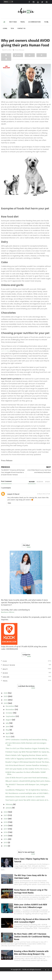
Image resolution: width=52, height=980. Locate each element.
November (10, 718)
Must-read (13, 23)
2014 (6, 848)
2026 (6, 702)
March (8, 745)
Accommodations (35, 23)
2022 (6, 821)
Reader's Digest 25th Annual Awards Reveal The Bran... (28, 771)
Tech (12, 29)
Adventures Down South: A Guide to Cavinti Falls (25, 805)
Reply (9, 512)
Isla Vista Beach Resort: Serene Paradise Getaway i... (27, 774)
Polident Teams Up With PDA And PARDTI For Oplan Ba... (28, 761)
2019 (6, 831)
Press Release (20, 59)
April (8, 742)
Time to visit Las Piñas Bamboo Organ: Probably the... (28, 757)
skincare (6, 686)
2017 (6, 838)
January (9, 816)
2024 (6, 709)
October (9, 722)
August (9, 728)
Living (5, 29)
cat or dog (5, 360)
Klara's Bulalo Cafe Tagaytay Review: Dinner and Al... (27, 764)
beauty (5, 678)
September (11, 725)
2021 (6, 824)
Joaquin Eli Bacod (13, 503)
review (5, 682)
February (9, 813)
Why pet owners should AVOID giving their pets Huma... (28, 790)
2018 (6, 834)
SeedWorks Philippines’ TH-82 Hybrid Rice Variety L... (27, 799)
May (8, 739)
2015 (6, 844)
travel (5, 690)
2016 (6, 841)
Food (5, 670)
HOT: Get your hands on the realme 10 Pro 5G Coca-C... (28, 778)
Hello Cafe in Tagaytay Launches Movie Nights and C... (28, 767)
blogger (32, 490)
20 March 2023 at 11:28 (43, 503)
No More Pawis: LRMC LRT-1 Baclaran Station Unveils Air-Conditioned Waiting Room (32, 945)
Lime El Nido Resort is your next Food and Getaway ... (27, 786)
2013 (6, 851)
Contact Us (21, 29)
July (7, 732)
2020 (6, 827)
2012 (6, 855)
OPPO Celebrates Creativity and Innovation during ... (27, 748)
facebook (40, 490)
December (10, 715)
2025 (6, 705)
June (8, 735)
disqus (47, 490)
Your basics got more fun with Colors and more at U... (27, 809)
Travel (23, 23)
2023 (6, 712)
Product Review (9, 674)
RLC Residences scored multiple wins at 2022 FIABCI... (27, 802)
